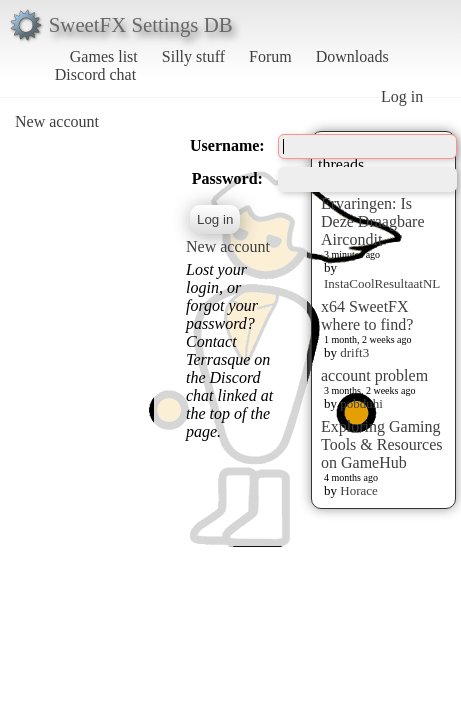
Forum (270, 56)
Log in (402, 96)
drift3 (354, 352)
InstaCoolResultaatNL (382, 283)
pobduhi (361, 403)
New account (57, 121)
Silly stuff (193, 56)
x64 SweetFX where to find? (367, 315)
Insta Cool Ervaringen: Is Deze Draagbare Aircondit (372, 212)
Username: (227, 145)
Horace (359, 490)
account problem (374, 375)
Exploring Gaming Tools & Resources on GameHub (382, 444)
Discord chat (95, 74)
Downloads (352, 56)
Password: (227, 178)
